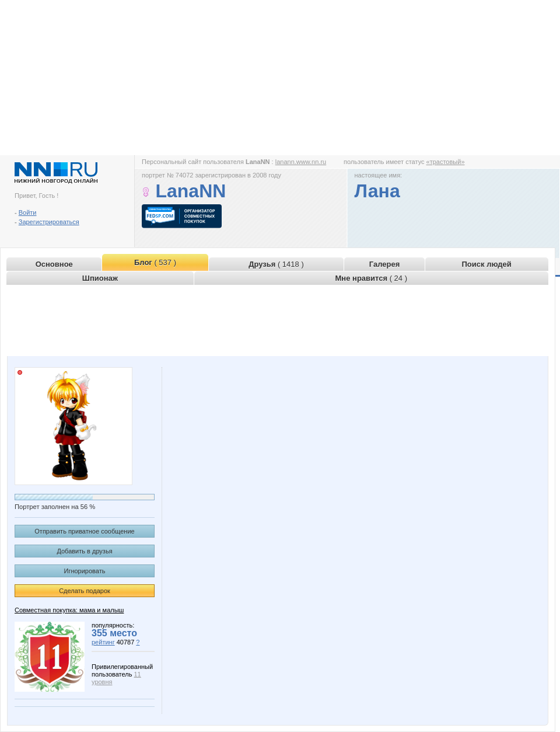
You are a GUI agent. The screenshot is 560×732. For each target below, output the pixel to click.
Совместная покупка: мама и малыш (69, 610)
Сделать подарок (85, 591)
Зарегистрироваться (49, 222)
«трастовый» (446, 162)
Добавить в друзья (84, 551)
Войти (28, 212)
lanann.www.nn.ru (301, 162)
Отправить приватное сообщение (84, 531)
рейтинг (103, 642)
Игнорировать (85, 571)
